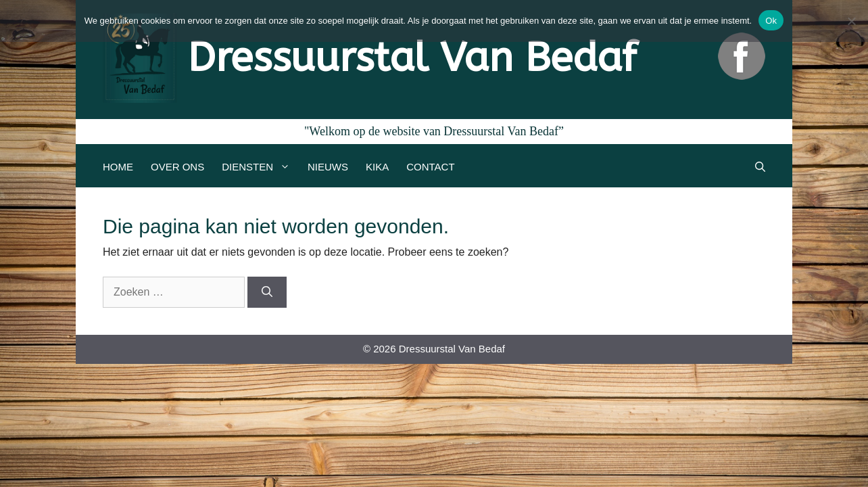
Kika (377, 167)
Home (118, 167)
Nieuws (328, 167)
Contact (430, 167)
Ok (771, 21)
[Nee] (851, 21)
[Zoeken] (267, 292)
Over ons (177, 167)
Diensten (260, 167)
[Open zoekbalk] (760, 167)
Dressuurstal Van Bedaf (412, 58)
